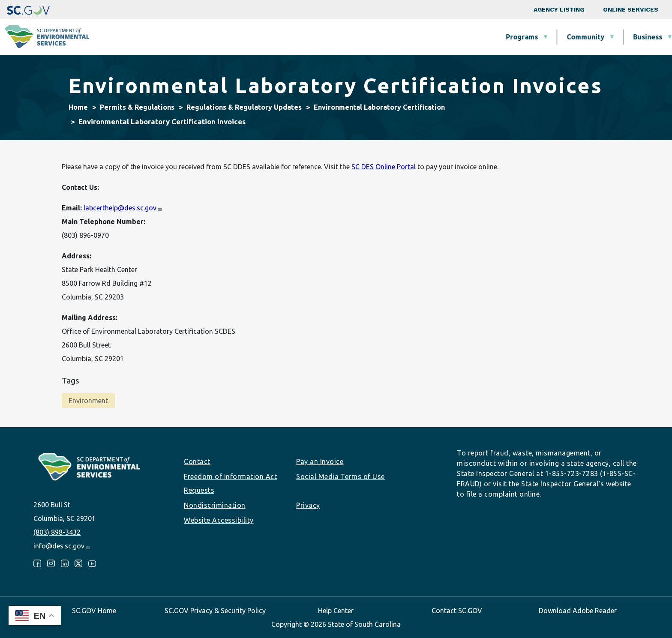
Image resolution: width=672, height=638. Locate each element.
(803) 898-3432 (57, 532)
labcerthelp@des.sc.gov (123, 208)
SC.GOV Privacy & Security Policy (215, 611)
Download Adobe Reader (578, 611)
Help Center (336, 611)
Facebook (37, 563)
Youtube (92, 563)
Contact (197, 461)
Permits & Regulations (455, 37)
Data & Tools (542, 37)
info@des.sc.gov (62, 546)
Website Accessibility (219, 520)
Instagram (51, 563)
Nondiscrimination (215, 505)
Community (312, 37)
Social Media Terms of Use (340, 476)
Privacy (308, 505)
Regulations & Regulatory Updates (244, 107)
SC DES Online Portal (384, 167)
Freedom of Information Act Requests (230, 483)
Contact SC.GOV (457, 611)
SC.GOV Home (94, 611)
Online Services (631, 9)
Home (78, 107)
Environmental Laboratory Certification (379, 107)
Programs (248, 37)
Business (374, 37)
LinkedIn (65, 563)
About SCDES (614, 37)
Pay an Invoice (320, 461)
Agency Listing (559, 9)
